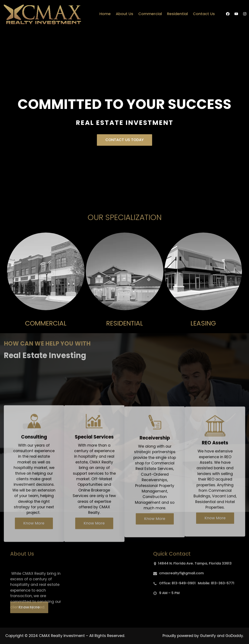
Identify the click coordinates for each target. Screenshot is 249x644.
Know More (34, 581)
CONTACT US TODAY (124, 140)
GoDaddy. (235, 636)
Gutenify (208, 636)
